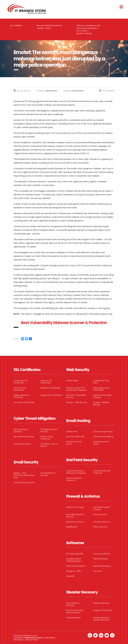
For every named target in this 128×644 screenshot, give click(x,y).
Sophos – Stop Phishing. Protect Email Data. (24, 475)
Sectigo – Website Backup (101, 403)
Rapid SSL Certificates (50, 388)
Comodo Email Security (24, 482)
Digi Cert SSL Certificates (46, 382)
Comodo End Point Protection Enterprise (76, 472)
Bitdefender (72, 527)
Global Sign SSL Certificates (21, 382)
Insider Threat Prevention (47, 438)
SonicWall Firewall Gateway (101, 508)
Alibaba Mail (72, 431)
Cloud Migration (74, 618)
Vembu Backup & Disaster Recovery (101, 619)
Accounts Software (102, 554)
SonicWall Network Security (75, 516)
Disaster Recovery (101, 603)
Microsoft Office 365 (75, 437)
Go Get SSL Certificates (24, 402)
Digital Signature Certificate (21, 396)
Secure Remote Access (24, 437)
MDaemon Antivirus (75, 522)
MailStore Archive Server (101, 443)
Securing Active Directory (21, 430)
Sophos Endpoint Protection (74, 479)
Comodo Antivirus (101, 522)
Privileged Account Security (49, 430)
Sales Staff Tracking (102, 566)
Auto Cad (97, 571)
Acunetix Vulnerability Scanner (76, 396)
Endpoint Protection (102, 610)
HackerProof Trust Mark (101, 382)
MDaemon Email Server (74, 443)
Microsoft (70, 576)
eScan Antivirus (100, 514)
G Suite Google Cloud (103, 431)
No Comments (107, 91)
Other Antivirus (100, 527)
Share (16, 339)
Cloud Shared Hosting (103, 437)
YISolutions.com (30, 635)
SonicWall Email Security (48, 474)
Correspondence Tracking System (74, 560)
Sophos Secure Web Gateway (102, 396)
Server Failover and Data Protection (75, 611)
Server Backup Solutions (73, 604)
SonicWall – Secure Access (49, 445)
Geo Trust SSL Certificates (20, 389)
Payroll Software (100, 559)
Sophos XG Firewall (75, 507)
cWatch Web (72, 380)
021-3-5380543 (16, 25)
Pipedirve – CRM (74, 571)
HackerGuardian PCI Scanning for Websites (76, 389)
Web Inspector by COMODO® (101, 389)
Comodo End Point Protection (102, 472)
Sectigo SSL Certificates (51, 395)
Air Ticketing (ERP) (75, 554)
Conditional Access (22, 444)
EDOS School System (76, 566)
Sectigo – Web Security (77, 402)
